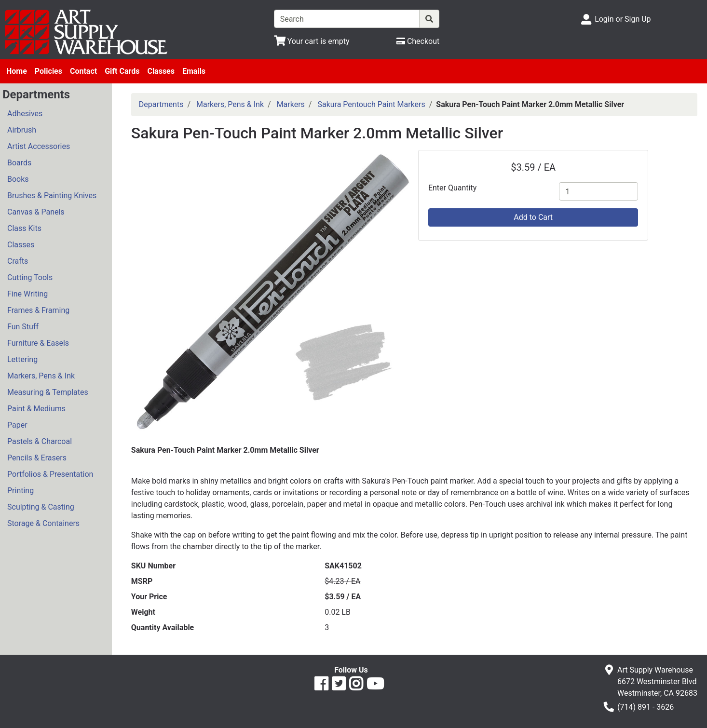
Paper (17, 425)
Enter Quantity (452, 188)
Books (18, 179)
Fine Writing (27, 294)
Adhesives (25, 114)
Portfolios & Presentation (50, 474)
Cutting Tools (30, 277)
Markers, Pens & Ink (41, 376)
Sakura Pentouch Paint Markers (371, 104)
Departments (161, 104)
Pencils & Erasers (37, 458)
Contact (83, 71)
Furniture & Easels (38, 343)
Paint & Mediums (36, 409)
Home (17, 71)
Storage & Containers (43, 523)
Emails (194, 71)
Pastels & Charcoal (40, 441)
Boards (19, 163)
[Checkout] (418, 41)
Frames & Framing (38, 310)
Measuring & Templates (48, 392)
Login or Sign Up (623, 19)
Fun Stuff (23, 327)
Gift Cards (122, 71)
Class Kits (24, 228)
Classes (161, 71)
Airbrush (22, 130)
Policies (48, 71)
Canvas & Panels (36, 212)
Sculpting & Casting (41, 507)
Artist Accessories (39, 146)
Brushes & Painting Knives (52, 195)
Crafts (18, 261)
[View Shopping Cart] (312, 41)
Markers (291, 104)
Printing (20, 491)
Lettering (22, 359)
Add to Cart (533, 217)
